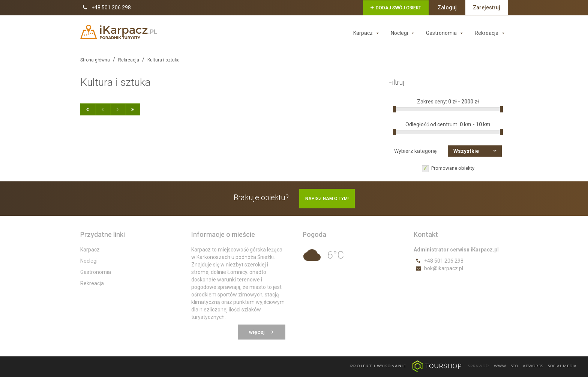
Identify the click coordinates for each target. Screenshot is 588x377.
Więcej (262, 332)
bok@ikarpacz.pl (438, 268)
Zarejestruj (487, 7)
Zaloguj (447, 7)
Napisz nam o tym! (327, 199)
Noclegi (404, 33)
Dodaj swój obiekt (396, 8)
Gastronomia (446, 33)
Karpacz (368, 33)
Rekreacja (491, 33)
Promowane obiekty (453, 168)
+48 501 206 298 (106, 7)
